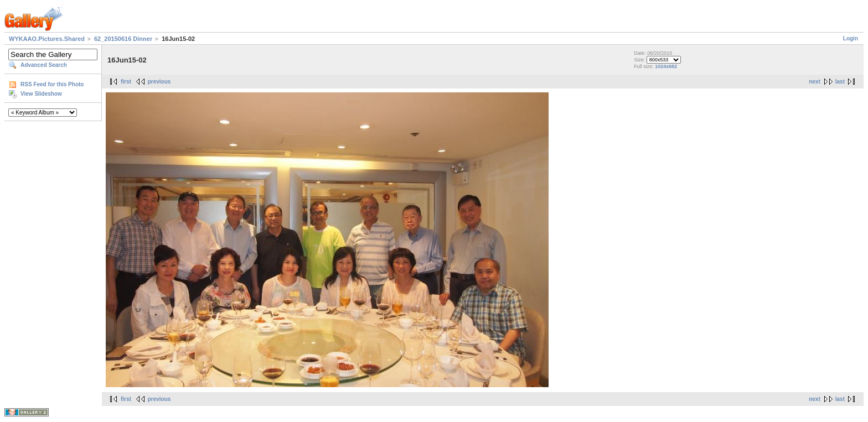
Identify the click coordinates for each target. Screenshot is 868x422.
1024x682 (666, 66)
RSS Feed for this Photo (52, 84)
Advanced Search (44, 65)
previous (159, 82)
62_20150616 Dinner (123, 39)
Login (851, 38)
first (126, 82)
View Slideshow (41, 94)
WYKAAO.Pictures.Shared (47, 39)
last (840, 82)
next (815, 82)
